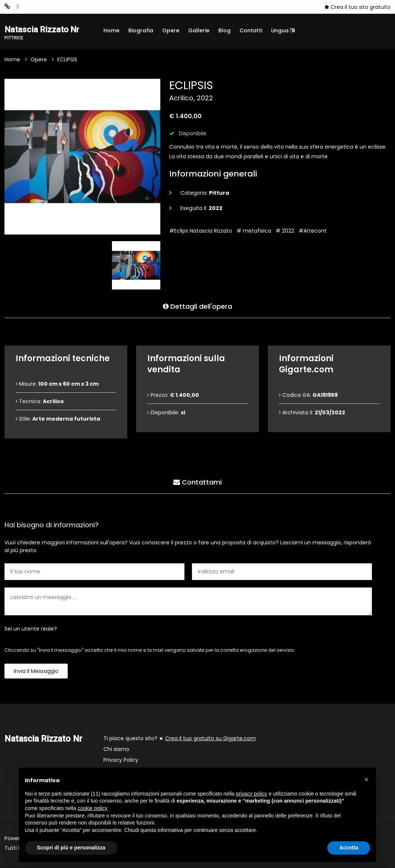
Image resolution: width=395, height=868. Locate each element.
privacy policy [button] (251, 794)
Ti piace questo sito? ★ (180, 739)
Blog (224, 30)
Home (111, 30)
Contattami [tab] (197, 481)
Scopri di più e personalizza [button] (71, 848)
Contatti (251, 30)
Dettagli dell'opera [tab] (197, 306)
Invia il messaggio (36, 671)
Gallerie (199, 30)
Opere (171, 30)
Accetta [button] (349, 848)
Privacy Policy (121, 760)
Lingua (283, 30)
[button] (366, 780)
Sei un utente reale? (31, 629)
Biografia (141, 30)
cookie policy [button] (93, 808)
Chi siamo (116, 749)
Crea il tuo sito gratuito (357, 7)
